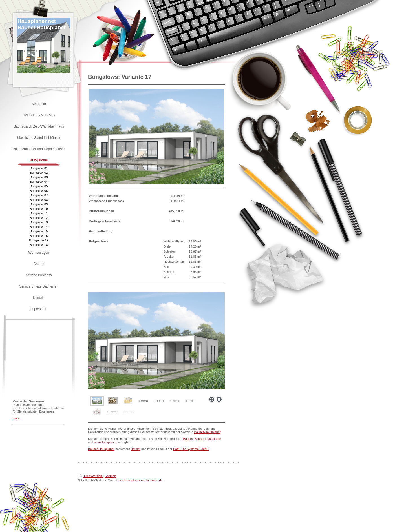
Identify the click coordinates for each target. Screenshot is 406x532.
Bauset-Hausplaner (207, 432)
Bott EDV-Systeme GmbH (191, 449)
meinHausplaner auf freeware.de (140, 480)
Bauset (188, 439)
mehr (16, 418)
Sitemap (110, 476)
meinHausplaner (105, 442)
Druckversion (91, 476)
